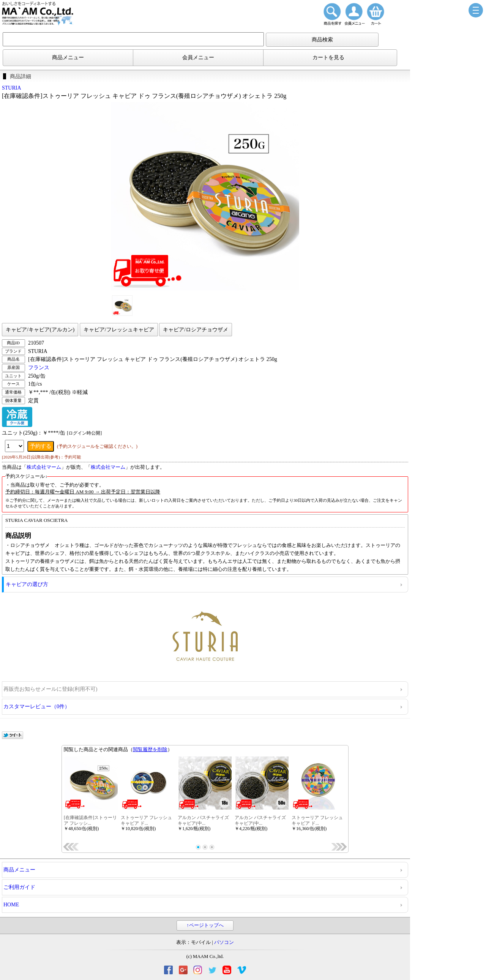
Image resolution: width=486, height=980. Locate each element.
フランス (39, 368)
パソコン (224, 942)
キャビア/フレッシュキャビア (119, 330)
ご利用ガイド (19, 887)
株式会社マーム (44, 467)
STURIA (12, 88)
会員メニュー (198, 58)
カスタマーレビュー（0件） (37, 707)
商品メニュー (68, 58)
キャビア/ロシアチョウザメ (196, 330)
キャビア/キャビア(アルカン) (40, 330)
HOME (11, 905)
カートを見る (328, 58)
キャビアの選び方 (27, 584)
